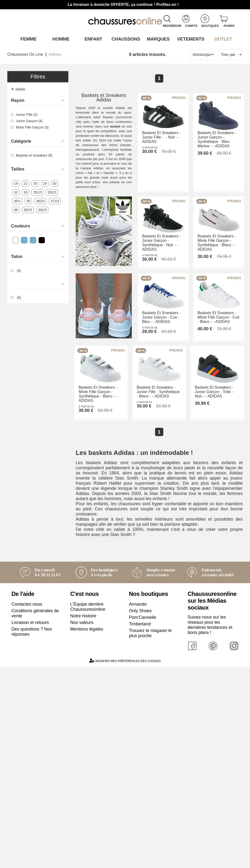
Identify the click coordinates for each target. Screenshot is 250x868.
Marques (157, 39)
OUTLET (222, 39)
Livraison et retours (30, 823)
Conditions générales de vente (35, 814)
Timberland (140, 825)
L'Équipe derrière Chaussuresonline (88, 808)
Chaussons (125, 39)
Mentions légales (87, 830)
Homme (60, 39)
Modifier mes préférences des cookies (125, 862)
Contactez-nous (27, 805)
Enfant (93, 39)
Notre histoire (83, 817)
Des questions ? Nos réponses (32, 832)
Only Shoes (140, 812)
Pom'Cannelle (143, 818)
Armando (138, 805)
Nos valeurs (82, 823)
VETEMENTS (190, 39)
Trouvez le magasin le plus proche (150, 834)
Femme (28, 39)
